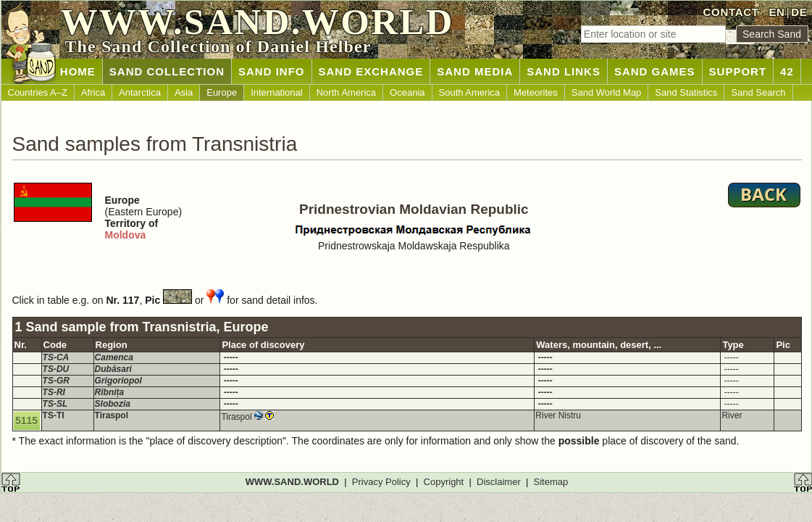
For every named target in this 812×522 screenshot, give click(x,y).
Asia (184, 92)
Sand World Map (607, 92)
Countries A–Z (38, 92)
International (277, 92)
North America (346, 92)
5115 (26, 420)
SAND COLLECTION (167, 71)
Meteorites (536, 92)
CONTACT (731, 12)
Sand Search (758, 92)
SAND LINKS (564, 71)
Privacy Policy (381, 482)
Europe (222, 92)
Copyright (444, 482)
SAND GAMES (655, 71)
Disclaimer (499, 482)
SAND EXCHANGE (371, 71)
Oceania (407, 92)
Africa (93, 92)
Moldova (126, 235)
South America (470, 92)
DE (799, 12)
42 (787, 71)
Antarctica (140, 92)
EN (777, 12)
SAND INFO (272, 71)
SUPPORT (738, 71)
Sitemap (551, 482)
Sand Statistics (686, 92)
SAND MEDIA (475, 71)
